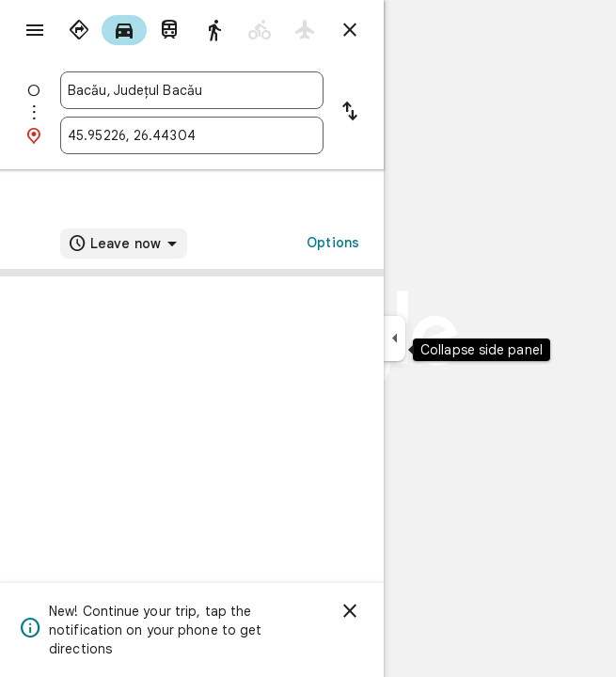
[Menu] (35, 30)
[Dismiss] (350, 611)
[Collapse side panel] (395, 338)
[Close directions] (350, 30)
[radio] (79, 30)
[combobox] (192, 90)
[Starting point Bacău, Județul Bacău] (192, 90)
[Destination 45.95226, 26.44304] (192, 135)
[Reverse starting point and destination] (350, 113)
